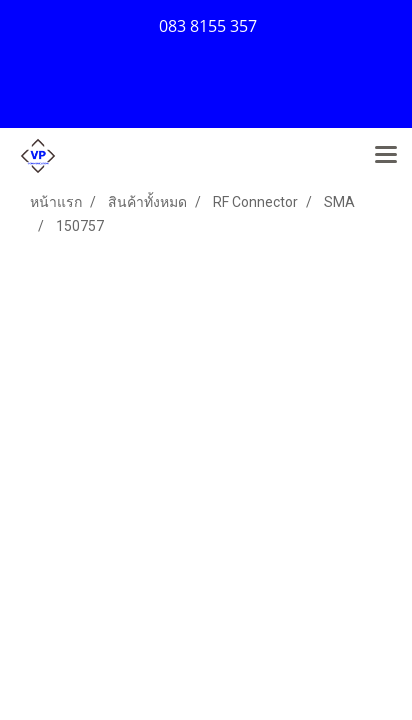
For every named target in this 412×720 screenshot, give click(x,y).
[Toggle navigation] (386, 156)
